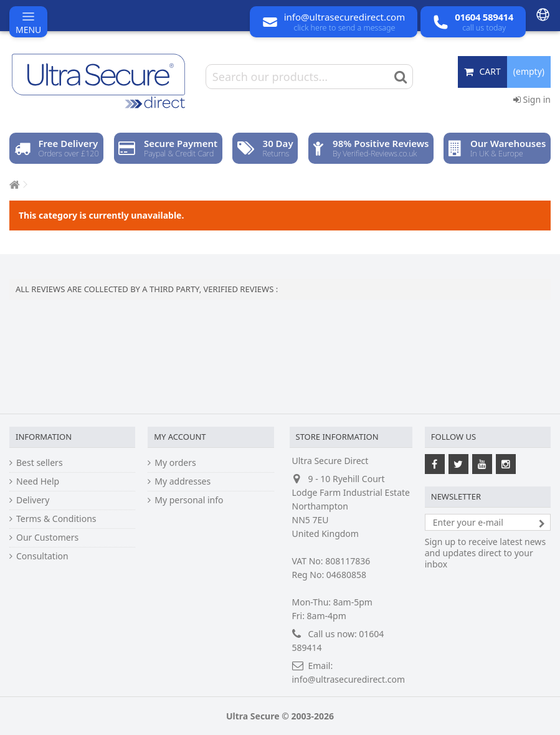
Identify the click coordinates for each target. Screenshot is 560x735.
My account (180, 437)
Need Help (38, 481)
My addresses (183, 481)
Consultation (42, 556)
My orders (175, 463)
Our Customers (47, 538)
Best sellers (40, 463)
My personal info (189, 500)
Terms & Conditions (56, 519)
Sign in (532, 99)
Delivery (33, 500)
